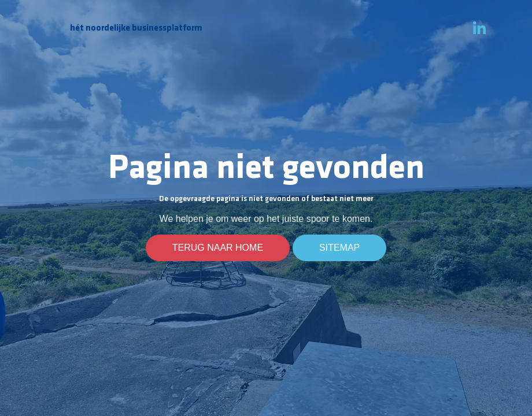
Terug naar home (218, 248)
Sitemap (339, 248)
